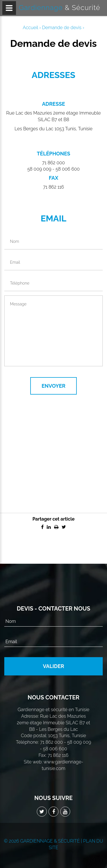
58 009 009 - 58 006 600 (54, 169)
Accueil (31, 28)
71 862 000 (54, 163)
